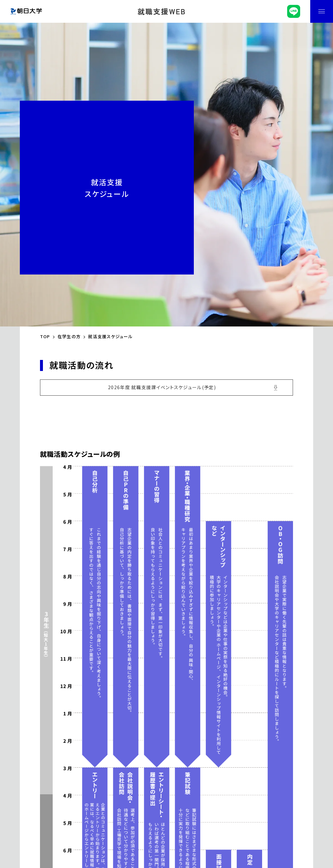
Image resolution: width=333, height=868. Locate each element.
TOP (45, 336)
